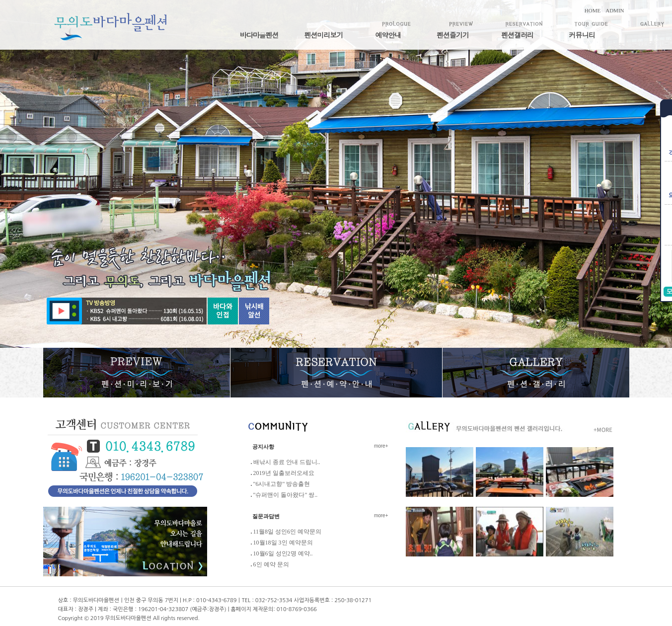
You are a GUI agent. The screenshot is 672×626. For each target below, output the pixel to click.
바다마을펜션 (259, 35)
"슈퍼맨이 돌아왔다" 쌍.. (286, 495)
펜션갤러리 (517, 35)
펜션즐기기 (453, 35)
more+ (381, 446)
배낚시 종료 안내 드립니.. (287, 462)
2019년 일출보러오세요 (284, 473)
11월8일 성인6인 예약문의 (288, 532)
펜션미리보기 (324, 35)
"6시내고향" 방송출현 (282, 484)
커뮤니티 (582, 35)
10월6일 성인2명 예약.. (283, 553)
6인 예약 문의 (271, 564)
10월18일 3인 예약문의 (283, 543)
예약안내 (388, 35)
